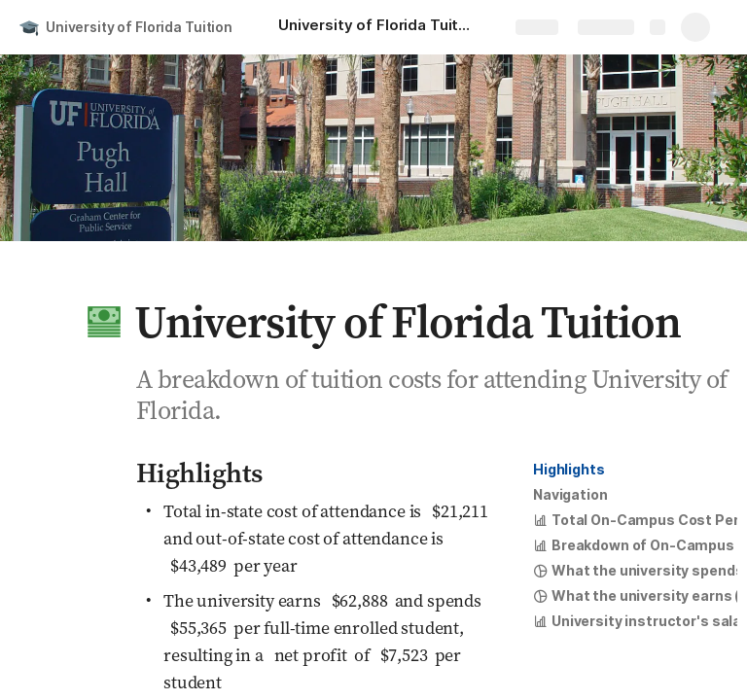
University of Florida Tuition (139, 27)
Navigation (570, 494)
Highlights (569, 469)
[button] (104, 322)
